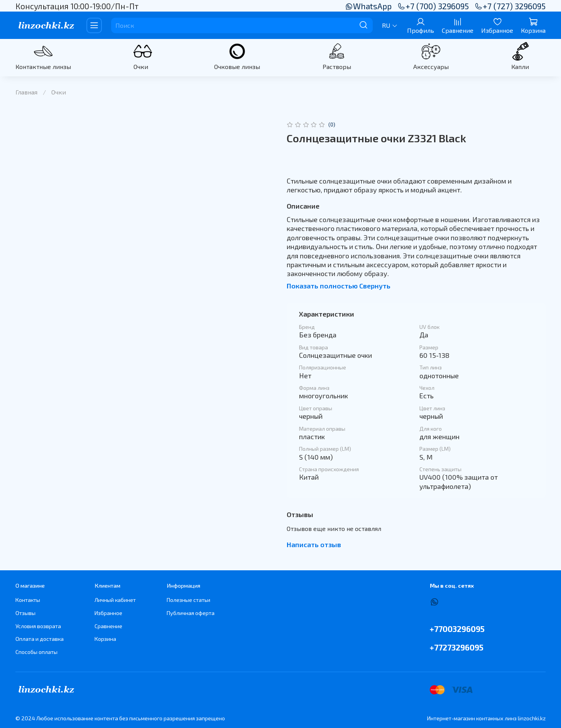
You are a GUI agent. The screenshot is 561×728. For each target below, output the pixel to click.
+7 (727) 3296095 (510, 6)
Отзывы (25, 613)
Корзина (105, 639)
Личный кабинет (115, 600)
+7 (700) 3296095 (433, 6)
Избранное (108, 613)
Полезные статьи (188, 600)
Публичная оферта (191, 613)
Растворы (337, 67)
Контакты (28, 600)
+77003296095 (457, 629)
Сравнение (108, 626)
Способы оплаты (36, 652)
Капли (520, 67)
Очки (141, 67)
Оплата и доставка (40, 639)
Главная (26, 92)
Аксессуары (431, 67)
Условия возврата (38, 626)
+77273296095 (457, 647)
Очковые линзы (237, 67)
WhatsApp (368, 6)
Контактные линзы (43, 67)
